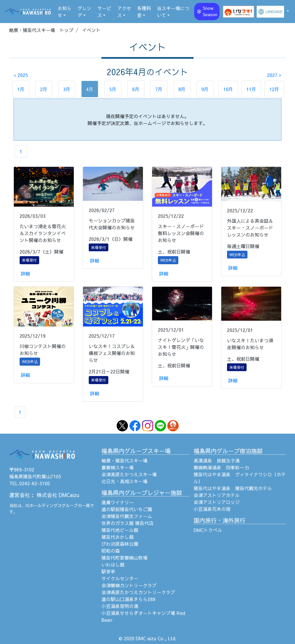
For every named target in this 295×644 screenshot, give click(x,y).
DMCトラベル (208, 530)
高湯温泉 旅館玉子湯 (217, 460)
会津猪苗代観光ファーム (127, 516)
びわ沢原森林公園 (120, 544)
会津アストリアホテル (217, 495)
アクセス (124, 12)
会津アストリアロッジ (217, 502)
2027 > (274, 75)
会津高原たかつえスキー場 (129, 474)
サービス (104, 12)
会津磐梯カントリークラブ (129, 585)
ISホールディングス (44, 505)
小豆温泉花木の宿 (212, 509)
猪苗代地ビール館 (120, 530)
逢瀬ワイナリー (118, 502)
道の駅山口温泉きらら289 (128, 599)
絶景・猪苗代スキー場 (124, 460)
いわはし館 (113, 564)
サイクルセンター (120, 578)
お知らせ (65, 12)
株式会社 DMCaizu (58, 495)
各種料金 (144, 12)
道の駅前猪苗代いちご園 (127, 509)
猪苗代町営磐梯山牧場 (124, 558)
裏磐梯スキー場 (118, 467)
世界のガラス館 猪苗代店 (127, 523)
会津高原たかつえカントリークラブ (138, 592)
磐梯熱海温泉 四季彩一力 (221, 467)
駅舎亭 (108, 571)
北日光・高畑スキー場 (124, 481)
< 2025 (21, 75)
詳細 (25, 273)
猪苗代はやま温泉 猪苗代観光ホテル (233, 488)
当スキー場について (173, 12)
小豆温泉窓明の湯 (120, 606)
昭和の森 (111, 551)
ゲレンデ (84, 12)
